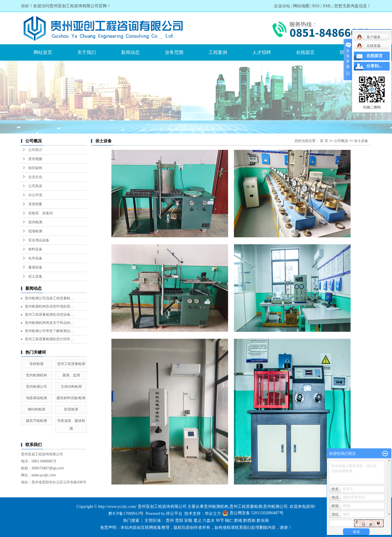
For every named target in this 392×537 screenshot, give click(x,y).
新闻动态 (130, 52)
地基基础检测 (36, 398)
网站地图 (301, 6)
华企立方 (213, 514)
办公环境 (35, 195)
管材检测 (36, 364)
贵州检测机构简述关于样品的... (49, 323)
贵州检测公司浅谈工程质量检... (49, 298)
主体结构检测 (71, 387)
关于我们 (87, 52)
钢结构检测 (36, 409)
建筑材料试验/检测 (71, 398)
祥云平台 (174, 514)
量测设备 (35, 267)
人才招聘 (262, 52)
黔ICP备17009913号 (126, 514)
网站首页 (43, 52)
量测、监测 (71, 375)
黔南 (238, 521)
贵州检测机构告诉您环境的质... (49, 306)
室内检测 (35, 222)
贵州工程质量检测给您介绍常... (49, 339)
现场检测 (35, 231)
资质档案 (35, 204)
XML (327, 6)
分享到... (374, 66)
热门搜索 (131, 521)
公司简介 (35, 150)
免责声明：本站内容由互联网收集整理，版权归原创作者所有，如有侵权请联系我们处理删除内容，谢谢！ (196, 528)
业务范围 (174, 52)
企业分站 (282, 6)
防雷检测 (71, 409)
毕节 (220, 521)
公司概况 (341, 141)
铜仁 (229, 521)
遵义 (197, 521)
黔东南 (263, 521)
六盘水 (209, 521)
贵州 (170, 521)
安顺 (188, 521)
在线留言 (305, 52)
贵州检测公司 (36, 387)
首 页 (324, 141)
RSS (316, 6)
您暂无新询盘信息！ (353, 6)
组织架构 (35, 168)
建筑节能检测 (36, 421)
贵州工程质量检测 (71, 364)
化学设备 (35, 258)
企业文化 (35, 177)
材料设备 (35, 249)
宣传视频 (35, 159)
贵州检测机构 (36, 375)
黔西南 (249, 521)
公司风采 (35, 186)
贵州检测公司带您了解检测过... (49, 331)
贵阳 (179, 521)
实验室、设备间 (41, 213)
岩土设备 (35, 276)
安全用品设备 (39, 240)
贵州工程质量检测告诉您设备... (49, 315)
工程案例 (218, 52)
